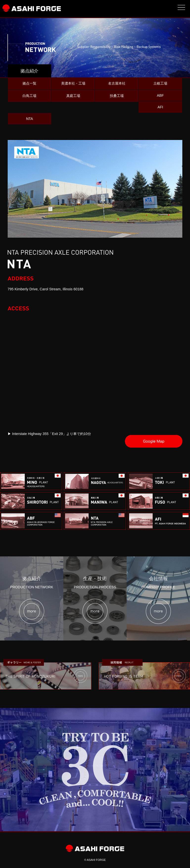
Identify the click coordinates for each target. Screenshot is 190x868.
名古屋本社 (117, 83)
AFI (160, 107)
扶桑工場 (117, 96)
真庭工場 (73, 96)
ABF (160, 95)
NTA (29, 119)
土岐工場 (160, 83)
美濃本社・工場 (73, 83)
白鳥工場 (29, 96)
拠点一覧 (29, 83)
